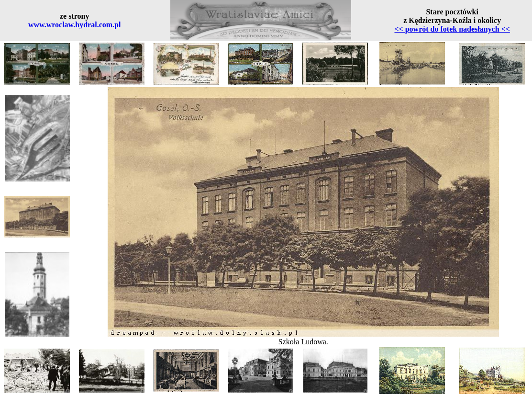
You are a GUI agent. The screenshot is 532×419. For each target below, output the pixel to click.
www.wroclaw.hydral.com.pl (74, 25)
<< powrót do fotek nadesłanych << (452, 29)
